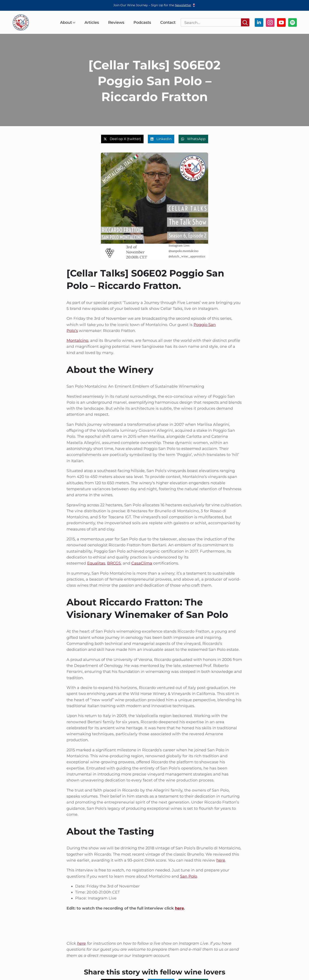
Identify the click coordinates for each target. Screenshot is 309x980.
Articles (92, 22)
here (221, 860)
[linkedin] (259, 22)
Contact (168, 22)
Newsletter (183, 5)
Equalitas (96, 563)
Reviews (116, 22)
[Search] (245, 23)
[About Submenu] (74, 22)
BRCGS (114, 563)
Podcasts (142, 22)
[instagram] (270, 22)
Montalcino (77, 341)
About (66, 22)
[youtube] (281, 22)
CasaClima (142, 563)
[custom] (292, 22)
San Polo (189, 876)
